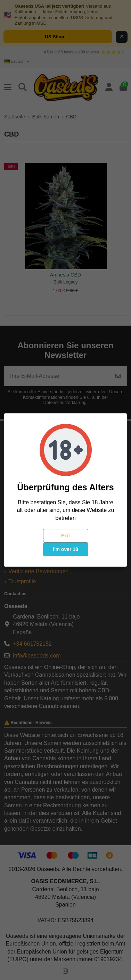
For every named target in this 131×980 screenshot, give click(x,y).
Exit (66, 536)
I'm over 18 (65, 549)
